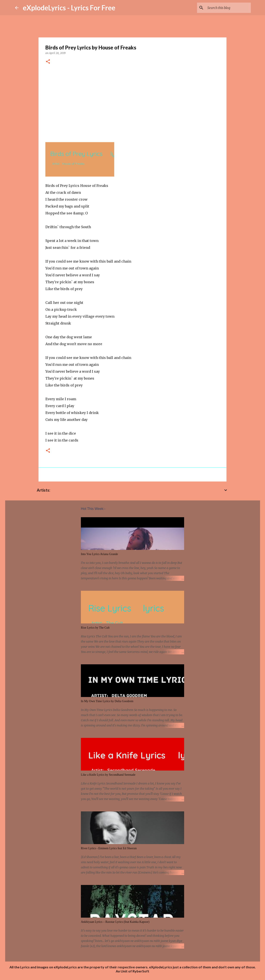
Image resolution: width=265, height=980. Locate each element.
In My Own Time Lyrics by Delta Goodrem (107, 701)
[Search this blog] (228, 8)
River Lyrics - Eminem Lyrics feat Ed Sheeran (109, 848)
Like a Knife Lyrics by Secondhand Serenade (108, 775)
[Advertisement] (132, 102)
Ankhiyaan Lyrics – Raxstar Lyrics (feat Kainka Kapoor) (115, 922)
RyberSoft (141, 971)
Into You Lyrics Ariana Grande (99, 554)
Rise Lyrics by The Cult (95, 628)
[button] (48, 62)
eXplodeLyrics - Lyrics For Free (69, 8)
